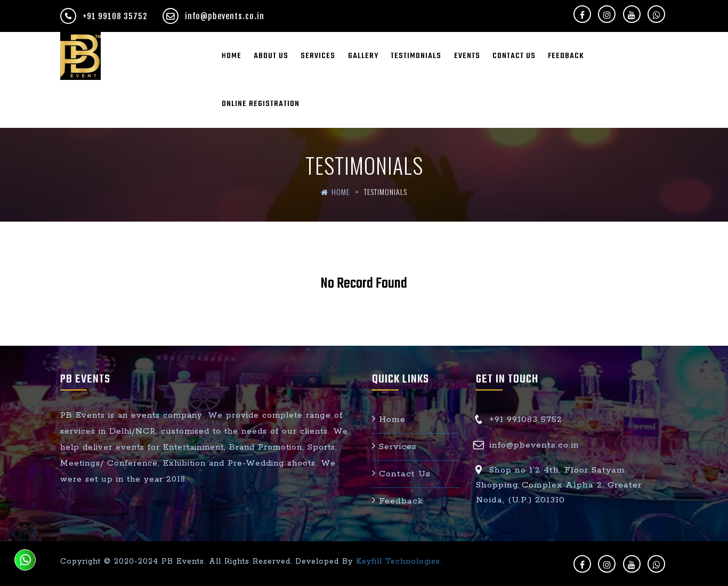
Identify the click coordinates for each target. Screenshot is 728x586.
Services (318, 56)
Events (467, 56)
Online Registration (261, 104)
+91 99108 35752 (105, 16)
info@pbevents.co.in (213, 16)
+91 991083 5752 (526, 420)
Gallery (363, 56)
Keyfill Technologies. (399, 561)
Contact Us (514, 56)
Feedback (566, 56)
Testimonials (416, 56)
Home (232, 56)
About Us (271, 56)
